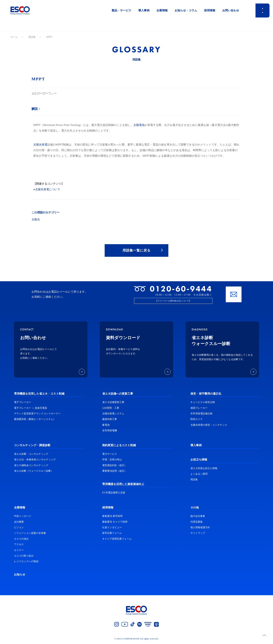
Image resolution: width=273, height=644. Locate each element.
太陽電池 (139, 125)
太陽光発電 (40, 145)
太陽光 (36, 219)
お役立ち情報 (199, 460)
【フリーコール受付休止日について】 (173, 301)
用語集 (32, 37)
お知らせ (20, 575)
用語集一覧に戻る (136, 251)
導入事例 (144, 10)
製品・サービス (121, 10)
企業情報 (162, 10)
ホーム (14, 37)
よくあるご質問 (199, 475)
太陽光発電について (48, 189)
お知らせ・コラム (186, 10)
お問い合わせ (231, 10)
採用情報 (210, 10)
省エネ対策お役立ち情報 (204, 469)
